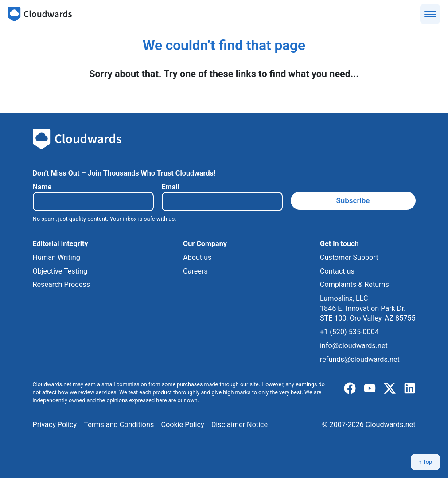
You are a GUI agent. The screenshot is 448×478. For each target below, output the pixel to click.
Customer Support (349, 257)
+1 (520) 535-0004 (349, 332)
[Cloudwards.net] (40, 14)
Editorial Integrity (60, 244)
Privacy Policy (55, 425)
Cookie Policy (182, 425)
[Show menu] (430, 14)
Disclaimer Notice (240, 425)
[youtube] (370, 388)
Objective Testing (60, 271)
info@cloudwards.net (354, 346)
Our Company (205, 244)
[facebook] (350, 388)
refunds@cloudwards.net (360, 359)
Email (171, 187)
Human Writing (56, 257)
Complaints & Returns (355, 284)
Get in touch (339, 244)
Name (42, 187)
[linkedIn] (410, 388)
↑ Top (425, 462)
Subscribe (353, 200)
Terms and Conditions (119, 425)
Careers (195, 271)
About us (197, 257)
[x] (390, 388)
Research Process (62, 284)
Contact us (337, 271)
